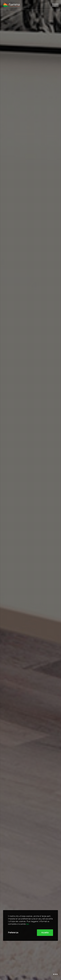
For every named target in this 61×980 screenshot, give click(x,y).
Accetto (45, 933)
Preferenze (13, 933)
